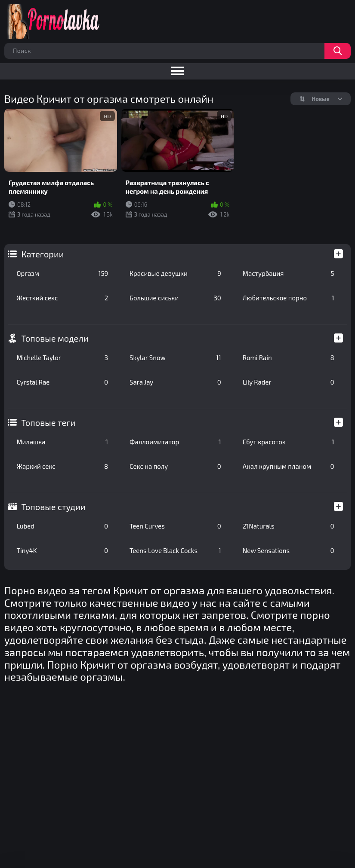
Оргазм (62, 273)
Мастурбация (289, 273)
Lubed (62, 526)
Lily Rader (289, 382)
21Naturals (289, 526)
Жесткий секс (62, 298)
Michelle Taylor (62, 358)
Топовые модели (55, 338)
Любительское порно (289, 298)
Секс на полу (175, 466)
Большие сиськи (175, 298)
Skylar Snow (175, 358)
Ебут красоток (289, 442)
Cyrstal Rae (62, 382)
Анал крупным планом (289, 466)
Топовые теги (48, 422)
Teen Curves (175, 526)
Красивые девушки (175, 273)
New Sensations (289, 550)
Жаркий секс (62, 466)
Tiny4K (62, 550)
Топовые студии (53, 507)
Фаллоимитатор (175, 442)
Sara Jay (175, 382)
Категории (42, 254)
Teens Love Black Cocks (175, 550)
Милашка (62, 442)
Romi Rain (289, 358)
